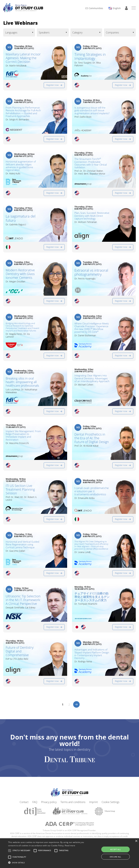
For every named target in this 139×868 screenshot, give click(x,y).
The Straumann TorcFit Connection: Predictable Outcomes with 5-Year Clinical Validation (91, 163)
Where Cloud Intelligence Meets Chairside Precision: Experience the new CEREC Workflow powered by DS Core (92, 328)
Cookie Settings (110, 804)
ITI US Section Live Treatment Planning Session (20, 491)
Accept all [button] (116, 849)
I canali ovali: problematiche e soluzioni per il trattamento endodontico (92, 495)
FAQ (35, 804)
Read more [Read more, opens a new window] (70, 845)
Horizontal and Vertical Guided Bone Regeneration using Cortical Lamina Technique (22, 549)
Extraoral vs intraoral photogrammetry (91, 272)
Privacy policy (49, 804)
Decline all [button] (115, 857)
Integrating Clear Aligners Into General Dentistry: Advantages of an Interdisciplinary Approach (92, 382)
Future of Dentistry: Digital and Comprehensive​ (20, 653)
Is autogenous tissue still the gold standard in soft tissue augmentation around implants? (92, 113)
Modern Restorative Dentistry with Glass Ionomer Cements (20, 274)
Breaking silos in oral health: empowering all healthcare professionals (23, 386)
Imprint (93, 804)
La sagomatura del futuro (21, 218)
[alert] (69, 853)
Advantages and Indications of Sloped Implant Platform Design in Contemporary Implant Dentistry (92, 656)
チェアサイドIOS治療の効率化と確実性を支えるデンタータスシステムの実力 (92, 599)
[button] (21, 851)
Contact (24, 804)
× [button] (136, 841)
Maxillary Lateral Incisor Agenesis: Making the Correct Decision (23, 58)
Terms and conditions (73, 804)
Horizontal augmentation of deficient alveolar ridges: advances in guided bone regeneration (21, 166)
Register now (52, 85)
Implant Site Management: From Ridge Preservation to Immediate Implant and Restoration (21, 438)
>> (76, 706)
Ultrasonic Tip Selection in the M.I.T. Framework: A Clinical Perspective (23, 602)
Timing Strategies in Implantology (90, 56)
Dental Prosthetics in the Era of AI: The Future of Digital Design (92, 440)
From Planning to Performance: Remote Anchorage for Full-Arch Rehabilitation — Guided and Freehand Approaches (23, 112)
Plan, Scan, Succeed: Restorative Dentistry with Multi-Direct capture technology (89, 218)
